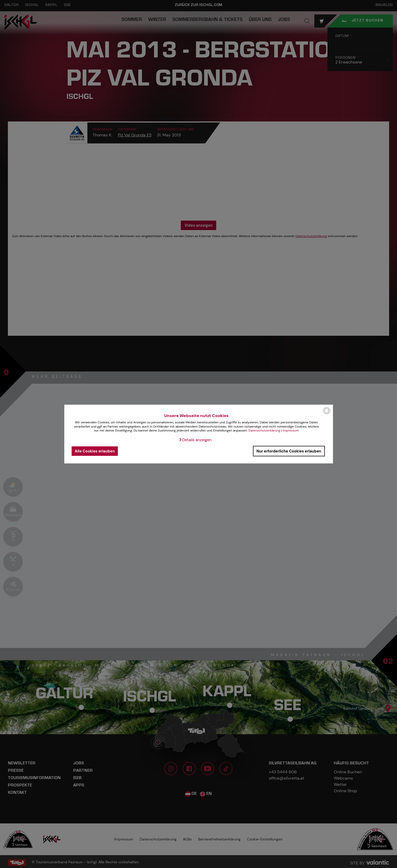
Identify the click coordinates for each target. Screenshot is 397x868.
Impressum (291, 430)
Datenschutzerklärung (264, 430)
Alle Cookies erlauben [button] (95, 451)
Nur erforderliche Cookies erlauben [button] (289, 451)
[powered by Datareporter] (327, 414)
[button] (195, 440)
